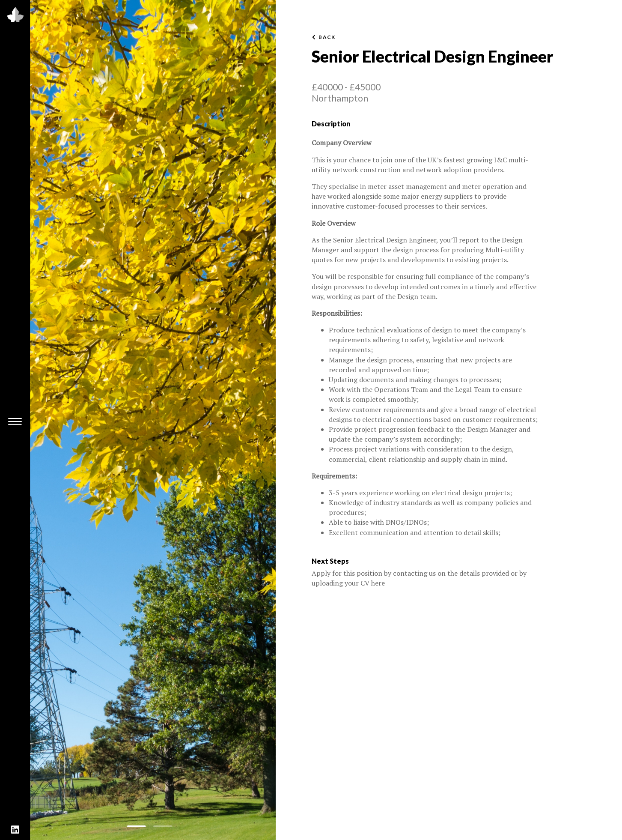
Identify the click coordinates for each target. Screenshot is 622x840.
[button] (137, 826)
